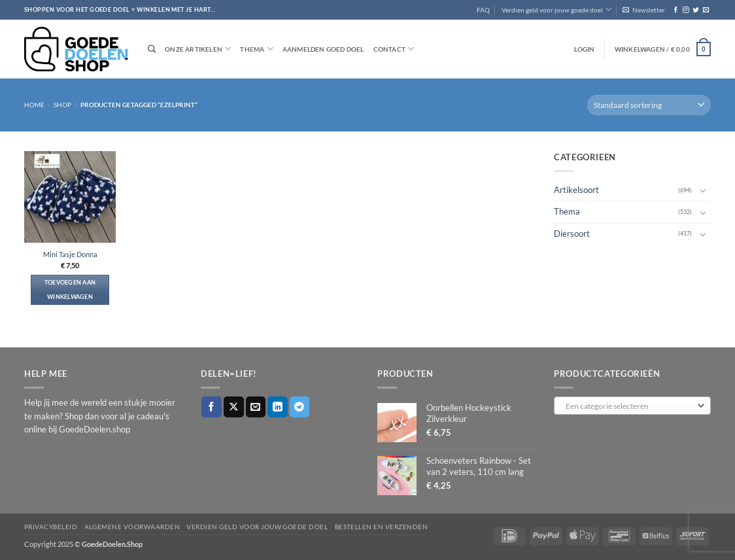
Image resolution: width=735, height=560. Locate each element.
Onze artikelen (198, 49)
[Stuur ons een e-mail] (706, 10)
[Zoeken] (152, 49)
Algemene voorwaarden (132, 527)
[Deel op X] (234, 407)
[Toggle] (703, 190)
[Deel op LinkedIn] (278, 407)
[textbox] (630, 406)
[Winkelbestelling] (649, 105)
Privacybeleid (51, 527)
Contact (394, 49)
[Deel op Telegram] (300, 407)
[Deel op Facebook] (212, 407)
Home (34, 105)
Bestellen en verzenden (382, 527)
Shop (62, 105)
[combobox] (632, 406)
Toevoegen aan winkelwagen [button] (70, 289)
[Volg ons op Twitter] (695, 10)
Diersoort (572, 233)
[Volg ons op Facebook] (676, 10)
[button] (644, 10)
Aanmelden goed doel (323, 49)
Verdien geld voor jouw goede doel (556, 9)
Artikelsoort (576, 190)
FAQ (483, 10)
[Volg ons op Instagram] (686, 10)
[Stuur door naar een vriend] (256, 407)
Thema (256, 49)
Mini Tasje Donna (70, 254)
